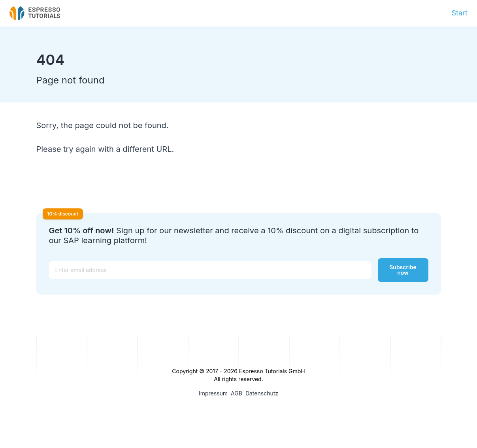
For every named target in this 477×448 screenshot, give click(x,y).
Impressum (213, 393)
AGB (237, 393)
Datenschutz (262, 393)
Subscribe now (403, 270)
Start (459, 13)
